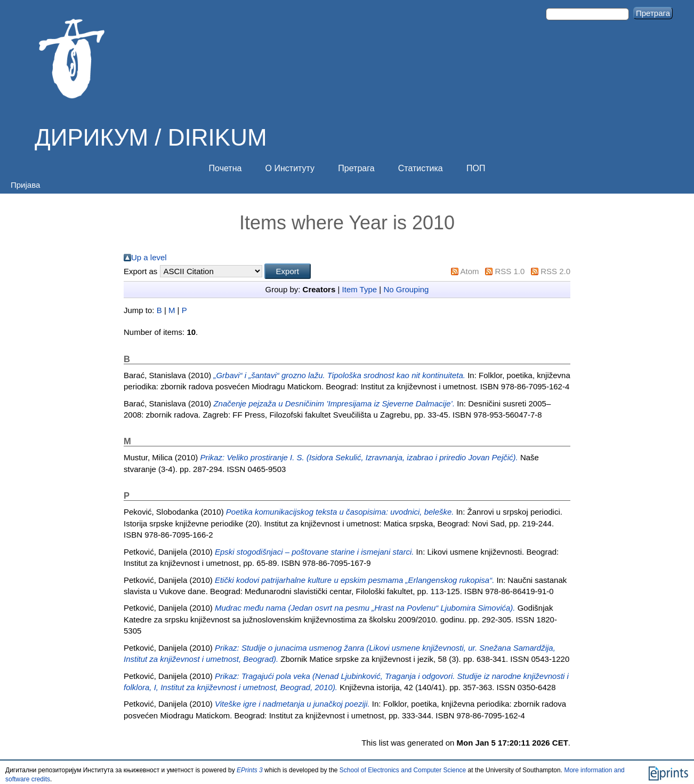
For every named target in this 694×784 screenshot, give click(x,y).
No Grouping (406, 289)
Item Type (360, 289)
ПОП (476, 168)
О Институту (290, 168)
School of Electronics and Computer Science (403, 770)
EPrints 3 (250, 770)
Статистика (421, 168)
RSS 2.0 (555, 271)
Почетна (225, 168)
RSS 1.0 (510, 271)
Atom (470, 271)
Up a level (149, 257)
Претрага (356, 168)
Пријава (25, 185)
